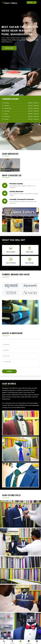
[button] (9, 48)
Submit (9, 371)
